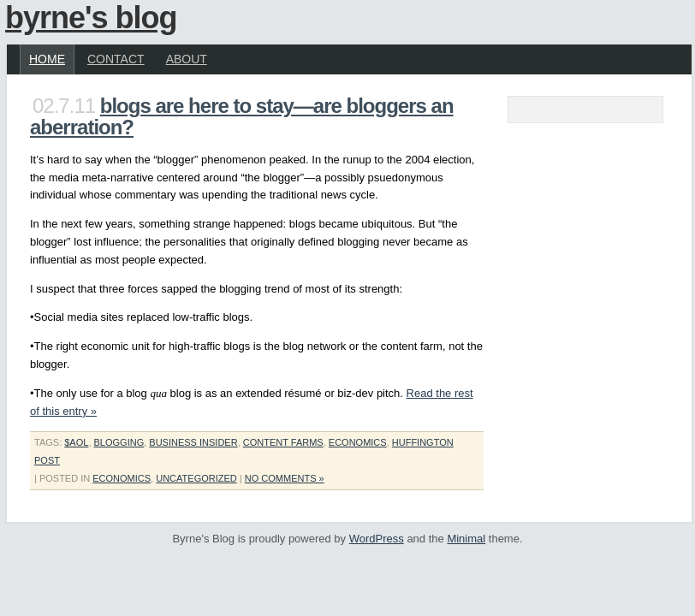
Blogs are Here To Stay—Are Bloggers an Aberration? (242, 116)
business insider (193, 442)
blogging (119, 442)
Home (47, 59)
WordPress (377, 539)
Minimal (466, 539)
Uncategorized (196, 478)
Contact (116, 59)
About (187, 59)
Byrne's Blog (91, 18)
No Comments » (285, 478)
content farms (283, 442)
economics (358, 442)
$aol (76, 442)
